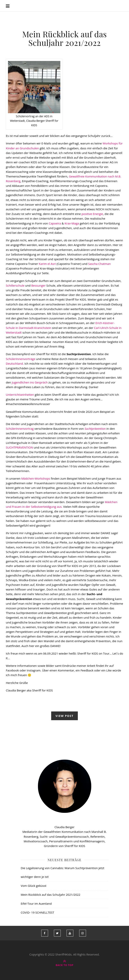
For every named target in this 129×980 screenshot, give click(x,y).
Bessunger (39, 285)
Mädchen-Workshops (35, 478)
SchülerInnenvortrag (20, 429)
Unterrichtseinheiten (20, 395)
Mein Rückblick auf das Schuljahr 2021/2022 (64, 38)
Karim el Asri (47, 264)
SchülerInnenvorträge (21, 359)
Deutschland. (15, 363)
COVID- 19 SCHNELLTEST (38, 912)
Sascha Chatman (99, 264)
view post (64, 716)
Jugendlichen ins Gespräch (30, 382)
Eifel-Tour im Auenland (36, 903)
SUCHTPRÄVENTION (19, 447)
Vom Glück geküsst (34, 886)
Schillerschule (15, 285)
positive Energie (92, 214)
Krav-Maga (72, 223)
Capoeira (55, 223)
